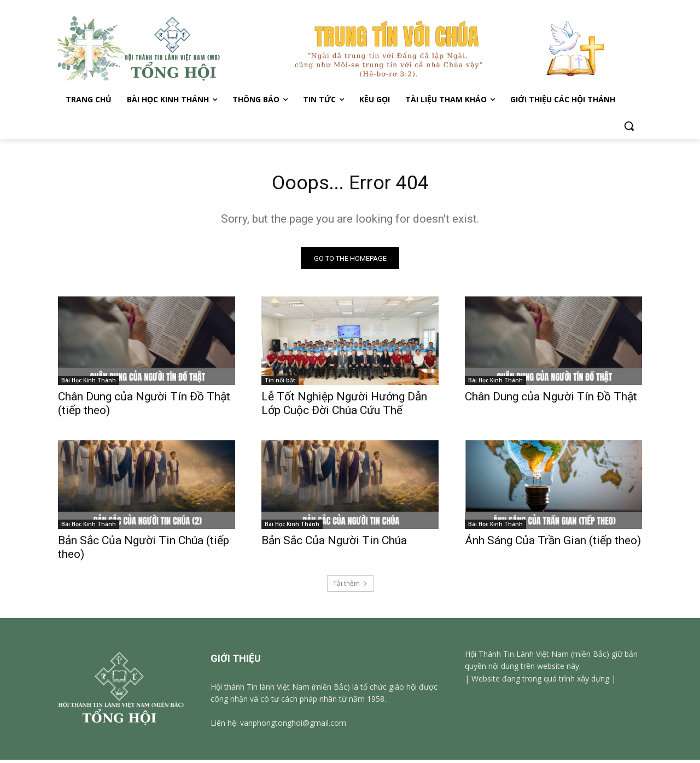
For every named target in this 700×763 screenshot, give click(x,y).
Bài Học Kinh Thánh (89, 383)
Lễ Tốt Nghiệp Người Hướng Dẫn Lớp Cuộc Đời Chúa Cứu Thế (344, 407)
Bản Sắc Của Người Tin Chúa (334, 544)
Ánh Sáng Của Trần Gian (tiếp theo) (553, 544)
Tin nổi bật (280, 383)
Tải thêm (350, 587)
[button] (629, 126)
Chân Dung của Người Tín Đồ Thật (551, 400)
